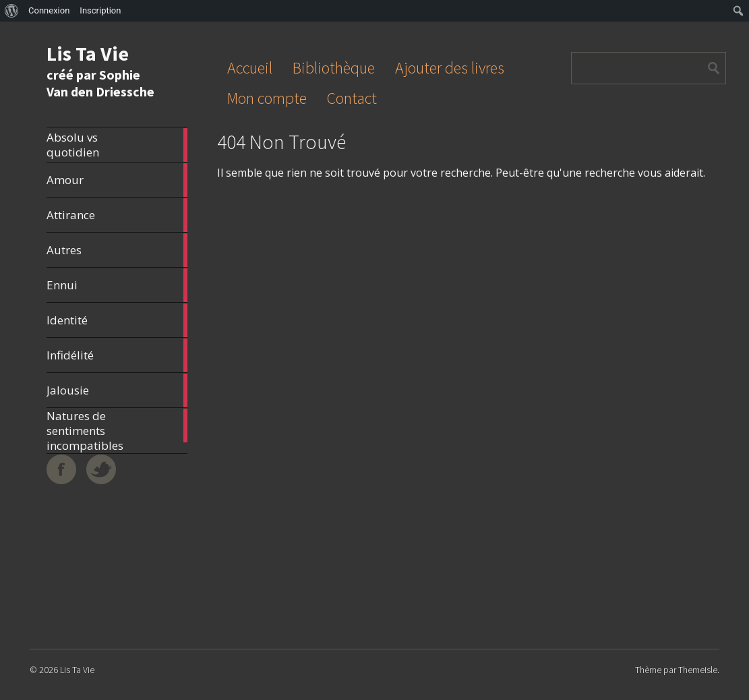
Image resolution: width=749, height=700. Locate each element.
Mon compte (267, 98)
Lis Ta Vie (88, 53)
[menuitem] (12, 11)
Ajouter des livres (450, 68)
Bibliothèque (334, 68)
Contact (352, 98)
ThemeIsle (698, 670)
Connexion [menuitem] (49, 10)
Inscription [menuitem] (100, 10)
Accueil (250, 68)
